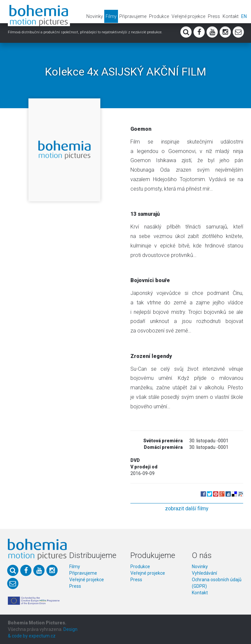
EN (244, 16)
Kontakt (231, 16)
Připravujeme (133, 16)
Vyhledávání (204, 573)
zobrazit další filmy (187, 508)
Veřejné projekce (188, 16)
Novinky (95, 16)
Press (214, 16)
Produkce (159, 16)
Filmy (111, 16)
